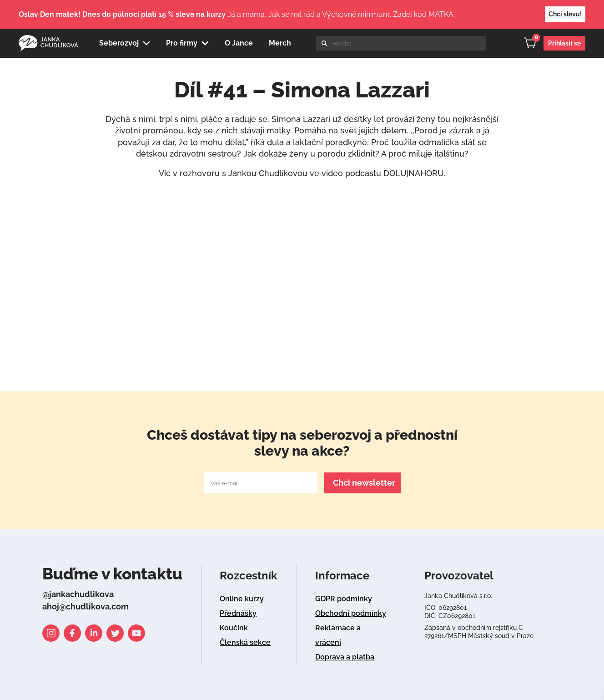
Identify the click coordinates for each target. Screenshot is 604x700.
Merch (280, 43)
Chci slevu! (565, 14)
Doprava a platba (345, 657)
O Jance (239, 43)
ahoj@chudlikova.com (86, 606)
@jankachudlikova (78, 594)
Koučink (234, 628)
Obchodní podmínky (351, 613)
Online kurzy (242, 599)
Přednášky (238, 613)
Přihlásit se (564, 43)
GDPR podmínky (344, 599)
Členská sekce (245, 642)
